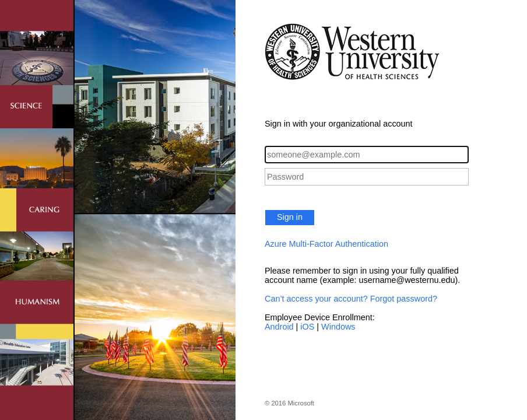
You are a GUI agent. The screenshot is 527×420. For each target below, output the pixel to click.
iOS (307, 327)
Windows (338, 327)
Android (279, 327)
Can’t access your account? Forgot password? (351, 299)
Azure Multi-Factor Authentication (326, 244)
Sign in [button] (290, 217)
